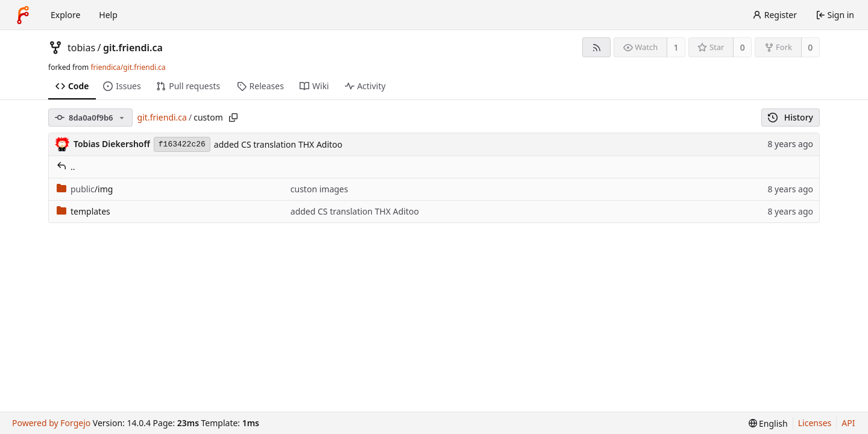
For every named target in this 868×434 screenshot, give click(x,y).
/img (85, 189)
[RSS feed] (596, 47)
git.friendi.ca (133, 48)
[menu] (768, 423)
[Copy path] (233, 118)
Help (108, 15)
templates (83, 211)
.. (66, 167)
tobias (81, 48)
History (791, 117)
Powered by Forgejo (51, 423)
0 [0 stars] (743, 47)
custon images (319, 189)
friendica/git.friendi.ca (128, 67)
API (848, 423)
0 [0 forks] (810, 47)
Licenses (815, 423)
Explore (65, 15)
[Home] (23, 15)
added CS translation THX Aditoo (278, 144)
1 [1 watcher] (676, 47)
